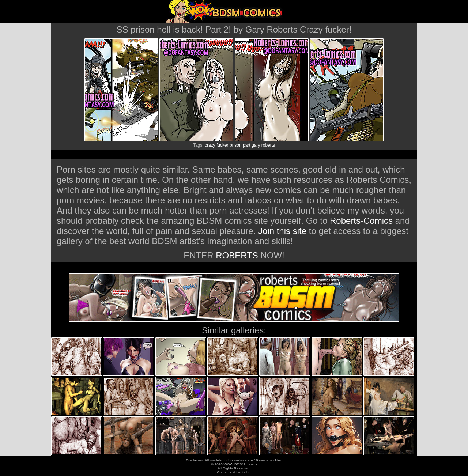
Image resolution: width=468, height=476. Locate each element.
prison (236, 145)
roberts (268, 145)
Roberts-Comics (361, 221)
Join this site (282, 231)
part (247, 145)
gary (256, 145)
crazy (210, 145)
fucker (222, 145)
